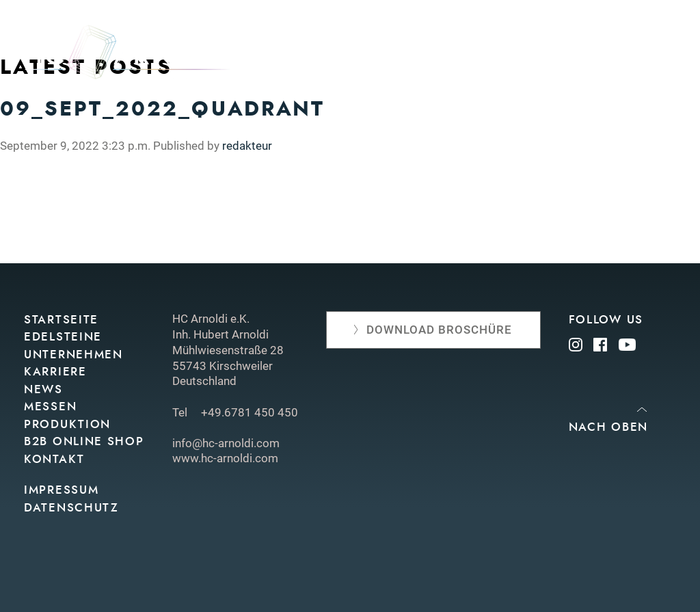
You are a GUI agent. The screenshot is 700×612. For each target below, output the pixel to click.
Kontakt (650, 101)
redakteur (247, 146)
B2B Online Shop (84, 441)
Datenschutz (71, 508)
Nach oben (608, 427)
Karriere (55, 372)
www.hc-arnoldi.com (225, 458)
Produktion (533, 78)
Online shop (635, 78)
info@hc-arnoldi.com (226, 443)
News (658, 56)
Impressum (61, 490)
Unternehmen (573, 56)
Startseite (61, 320)
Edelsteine (470, 56)
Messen (448, 78)
